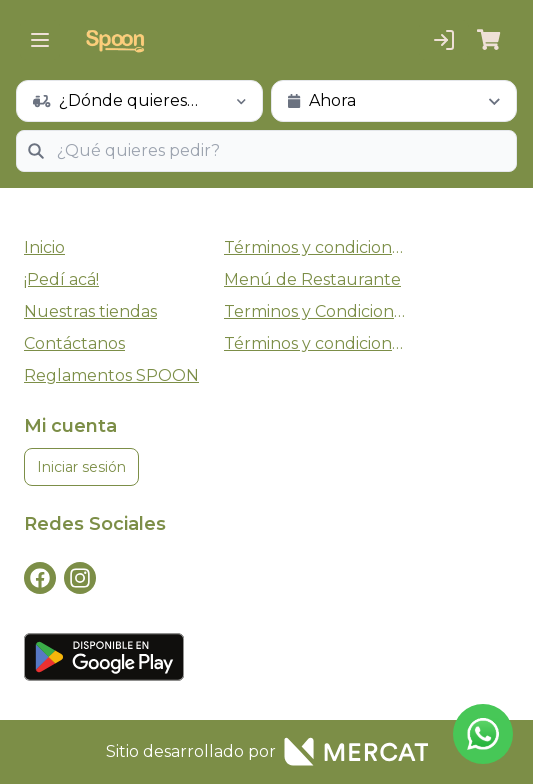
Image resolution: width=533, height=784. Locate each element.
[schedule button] (139, 101)
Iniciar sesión (81, 467)
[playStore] (266, 657)
